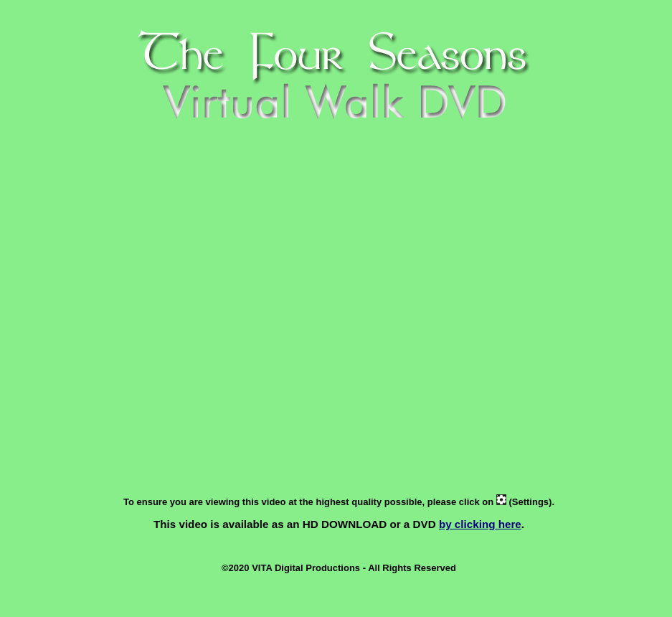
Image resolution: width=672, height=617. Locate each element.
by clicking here (480, 524)
